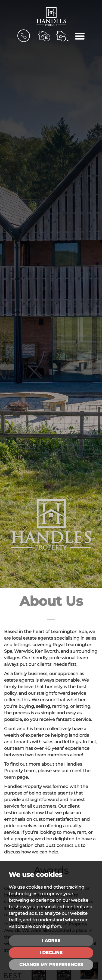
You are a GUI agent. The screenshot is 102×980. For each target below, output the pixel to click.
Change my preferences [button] (51, 965)
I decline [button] (51, 953)
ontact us (69, 845)
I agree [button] (51, 941)
